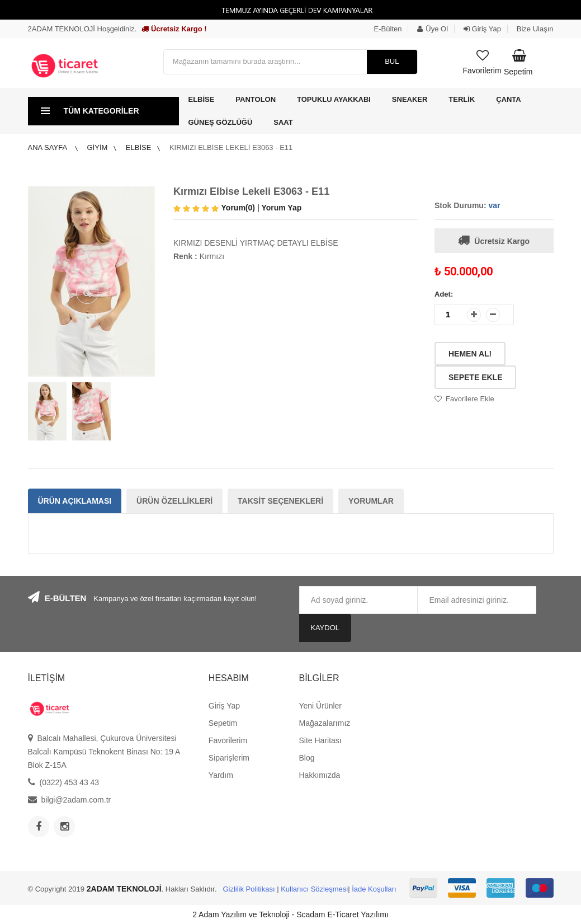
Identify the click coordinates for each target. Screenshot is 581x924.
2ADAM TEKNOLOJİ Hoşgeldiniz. (82, 29)
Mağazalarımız (324, 723)
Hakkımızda (319, 775)
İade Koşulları (374, 889)
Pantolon (256, 99)
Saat (283, 122)
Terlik (462, 99)
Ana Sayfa (48, 147)
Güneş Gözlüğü (221, 122)
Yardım (221, 775)
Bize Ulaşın (535, 29)
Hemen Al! (470, 354)
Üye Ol (433, 29)
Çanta (509, 99)
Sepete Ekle (475, 377)
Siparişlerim (229, 758)
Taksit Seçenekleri (280, 501)
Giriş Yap (482, 29)
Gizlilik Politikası (249, 889)
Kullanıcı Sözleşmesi (314, 889)
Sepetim (223, 723)
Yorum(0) (238, 208)
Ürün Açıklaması (75, 501)
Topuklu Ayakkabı (334, 99)
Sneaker (410, 99)
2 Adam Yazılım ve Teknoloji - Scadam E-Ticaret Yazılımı (290, 914)
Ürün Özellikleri (174, 501)
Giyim (97, 147)
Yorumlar (371, 501)
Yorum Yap (281, 208)
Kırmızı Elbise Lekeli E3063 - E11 (231, 147)
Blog (306, 758)
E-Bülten (388, 29)
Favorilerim (228, 740)
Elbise (202, 99)
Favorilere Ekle (470, 399)
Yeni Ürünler (320, 706)
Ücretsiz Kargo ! (174, 29)
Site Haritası (320, 740)
